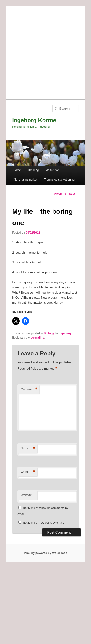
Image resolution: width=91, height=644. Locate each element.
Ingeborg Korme (34, 120)
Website (26, 495)
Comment (29, 389)
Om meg (33, 170)
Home (17, 170)
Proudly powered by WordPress (45, 553)
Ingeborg (65, 333)
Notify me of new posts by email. (44, 523)
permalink (37, 338)
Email (28, 472)
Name (28, 449)
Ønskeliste (52, 170)
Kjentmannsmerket (25, 180)
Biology (49, 333)
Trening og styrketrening (59, 180)
